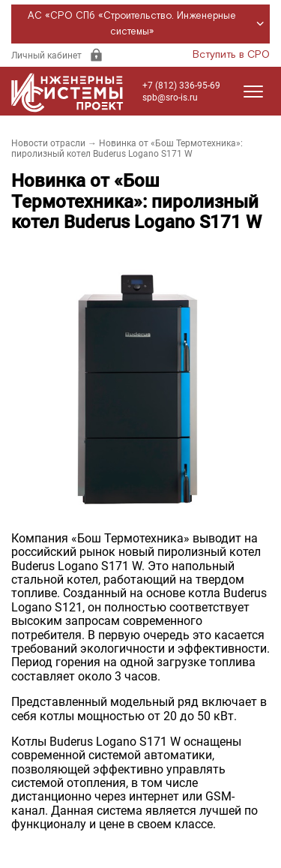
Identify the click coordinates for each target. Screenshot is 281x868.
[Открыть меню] (253, 92)
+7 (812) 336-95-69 (181, 86)
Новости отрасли (48, 143)
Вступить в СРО (231, 55)
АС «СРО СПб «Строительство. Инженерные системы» (148, 24)
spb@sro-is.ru (170, 98)
